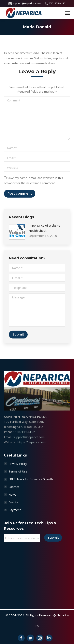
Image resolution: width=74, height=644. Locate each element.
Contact (14, 487)
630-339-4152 (55, 4)
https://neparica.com (32, 442)
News (12, 494)
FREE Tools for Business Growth (31, 479)
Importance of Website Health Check (44, 228)
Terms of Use (18, 471)
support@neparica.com (25, 4)
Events (13, 502)
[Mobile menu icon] (68, 13)
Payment (15, 510)
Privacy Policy (18, 464)
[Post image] (17, 232)
